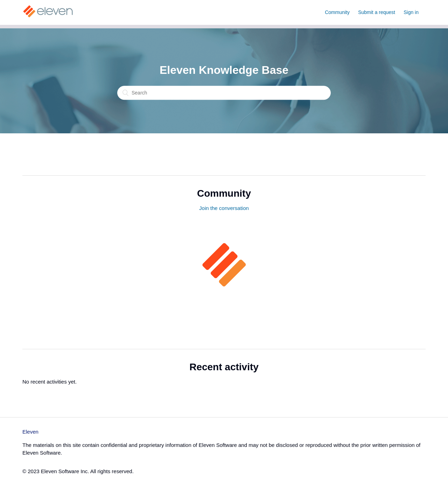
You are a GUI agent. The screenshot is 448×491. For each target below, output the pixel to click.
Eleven (30, 432)
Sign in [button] (411, 12)
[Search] (224, 93)
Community (337, 12)
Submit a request (377, 12)
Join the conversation (224, 208)
